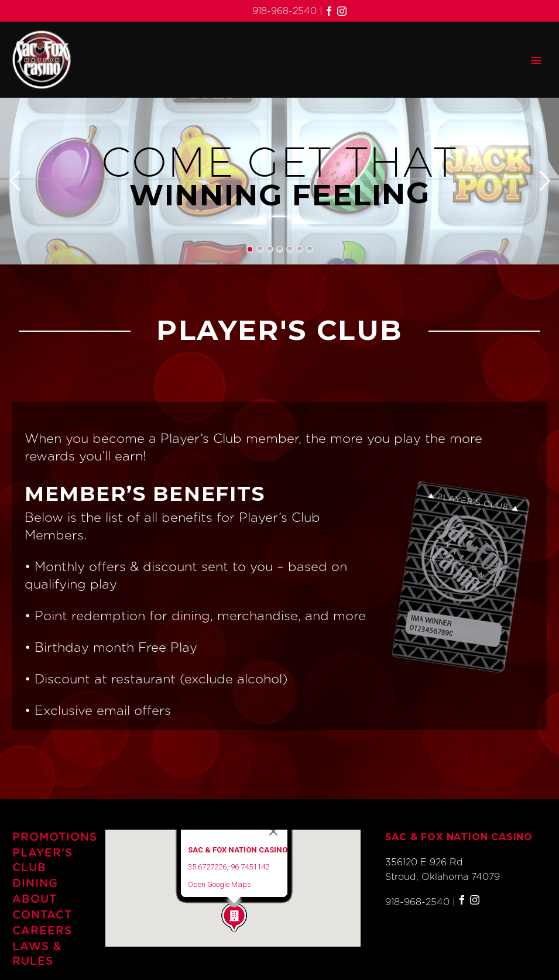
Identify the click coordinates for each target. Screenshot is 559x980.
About (35, 900)
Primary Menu (536, 60)
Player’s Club (42, 861)
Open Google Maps (220, 884)
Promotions (47, 838)
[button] (234, 917)
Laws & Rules (37, 954)
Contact (42, 915)
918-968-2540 (284, 11)
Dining (35, 884)
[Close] (273, 831)
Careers (42, 931)
